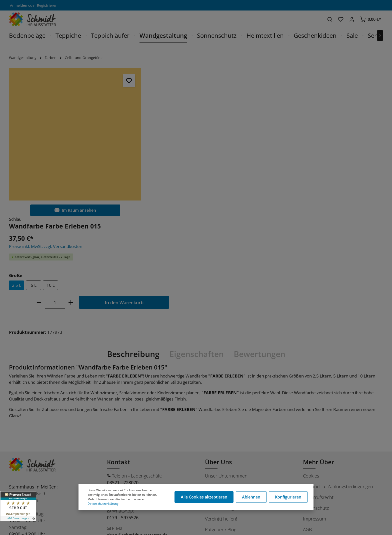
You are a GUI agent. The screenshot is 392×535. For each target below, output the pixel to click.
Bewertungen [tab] (259, 218)
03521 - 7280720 (124, 364)
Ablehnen (251, 497)
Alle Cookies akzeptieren (204, 497)
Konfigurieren (288, 497)
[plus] (199, 155)
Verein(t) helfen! (221, 383)
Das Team (215, 361)
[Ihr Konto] (352, 19)
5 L (162, 138)
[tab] (133, 218)
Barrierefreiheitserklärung (329, 404)
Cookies (311, 340)
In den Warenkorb (252, 155)
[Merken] (115, 80)
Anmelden (19, 5)
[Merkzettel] (341, 19)
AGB (307, 394)
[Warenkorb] (370, 19)
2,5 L (145, 138)
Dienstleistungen (222, 372)
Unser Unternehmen (226, 340)
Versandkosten (263, 526)
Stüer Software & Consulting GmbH (61, 528)
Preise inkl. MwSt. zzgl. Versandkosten (174, 99)
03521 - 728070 (123, 347)
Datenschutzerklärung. (103, 504)
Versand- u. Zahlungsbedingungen (338, 351)
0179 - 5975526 (123, 382)
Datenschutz (316, 372)
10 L (179, 138)
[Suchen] (330, 19)
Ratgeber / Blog (221, 394)
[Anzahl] (183, 155)
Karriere (213, 351)
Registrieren (47, 5)
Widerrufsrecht (318, 361)
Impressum (314, 383)
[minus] (167, 155)
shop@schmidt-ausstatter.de (137, 399)
